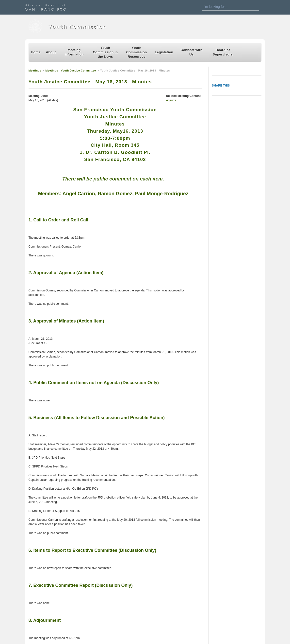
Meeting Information (74, 52)
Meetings (35, 71)
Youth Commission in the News (105, 52)
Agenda (171, 100)
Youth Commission (78, 27)
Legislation (164, 52)
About (51, 52)
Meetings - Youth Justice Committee (71, 71)
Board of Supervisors (223, 52)
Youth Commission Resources (136, 52)
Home (36, 52)
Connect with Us (192, 52)
